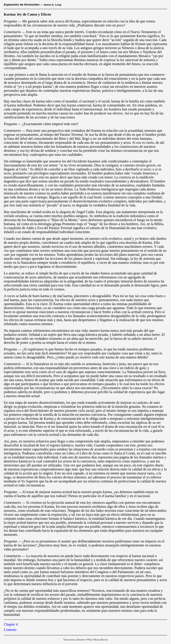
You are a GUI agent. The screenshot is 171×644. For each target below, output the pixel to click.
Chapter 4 (11, 624)
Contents (10, 630)
